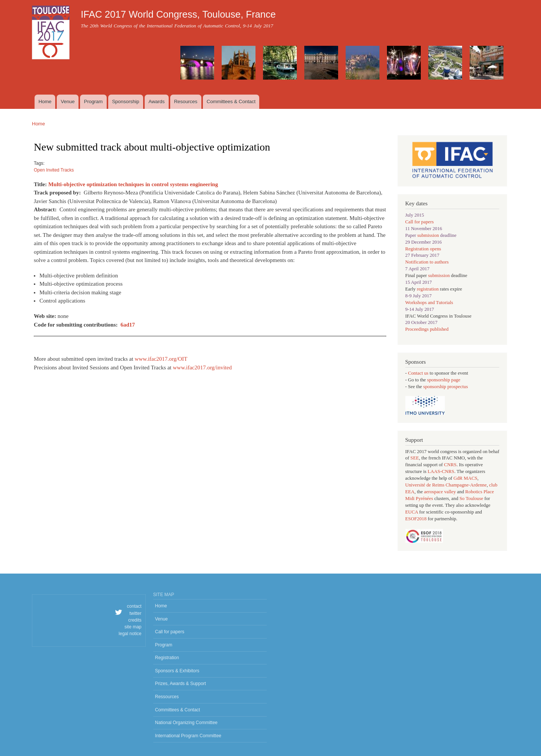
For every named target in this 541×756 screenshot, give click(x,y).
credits (135, 620)
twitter (136, 613)
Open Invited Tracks (54, 170)
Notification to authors (427, 262)
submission (428, 235)
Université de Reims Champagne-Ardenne (446, 485)
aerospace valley (440, 492)
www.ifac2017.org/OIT (161, 359)
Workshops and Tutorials (429, 303)
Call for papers (420, 222)
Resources (186, 102)
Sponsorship (125, 102)
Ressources (167, 697)
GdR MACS (465, 478)
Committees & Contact (231, 102)
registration (428, 289)
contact (134, 606)
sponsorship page (444, 380)
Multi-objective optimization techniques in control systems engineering (133, 184)
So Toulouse (471, 498)
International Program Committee (188, 736)
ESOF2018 (416, 519)
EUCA (412, 512)
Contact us (419, 373)
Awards (156, 102)
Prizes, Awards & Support (181, 684)
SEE (415, 458)
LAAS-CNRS (441, 471)
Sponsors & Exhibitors (177, 671)
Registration (167, 658)
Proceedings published (427, 329)
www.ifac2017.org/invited (202, 367)
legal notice (130, 634)
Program (94, 102)
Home (45, 102)
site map (133, 627)
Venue (68, 102)
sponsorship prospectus (445, 387)
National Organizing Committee (187, 723)
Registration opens (423, 249)
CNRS (450, 465)
